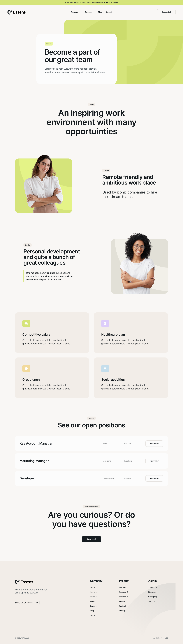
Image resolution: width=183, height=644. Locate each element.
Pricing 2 (123, 606)
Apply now (154, 443)
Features (123, 587)
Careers (93, 606)
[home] (17, 12)
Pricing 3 (123, 611)
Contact (109, 12)
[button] (76, 12)
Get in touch (91, 539)
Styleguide (153, 587)
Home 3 (93, 597)
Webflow (152, 601)
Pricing (122, 601)
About (93, 601)
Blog (100, 12)
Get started (166, 12)
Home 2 (93, 592)
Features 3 (124, 597)
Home (93, 587)
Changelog (153, 597)
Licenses (152, 592)
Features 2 (123, 592)
